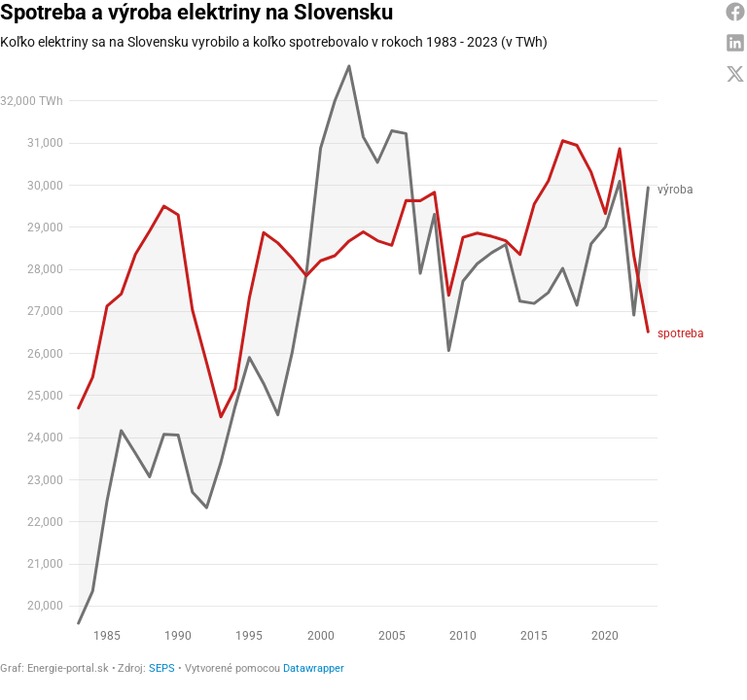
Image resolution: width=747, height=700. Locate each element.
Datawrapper (314, 668)
